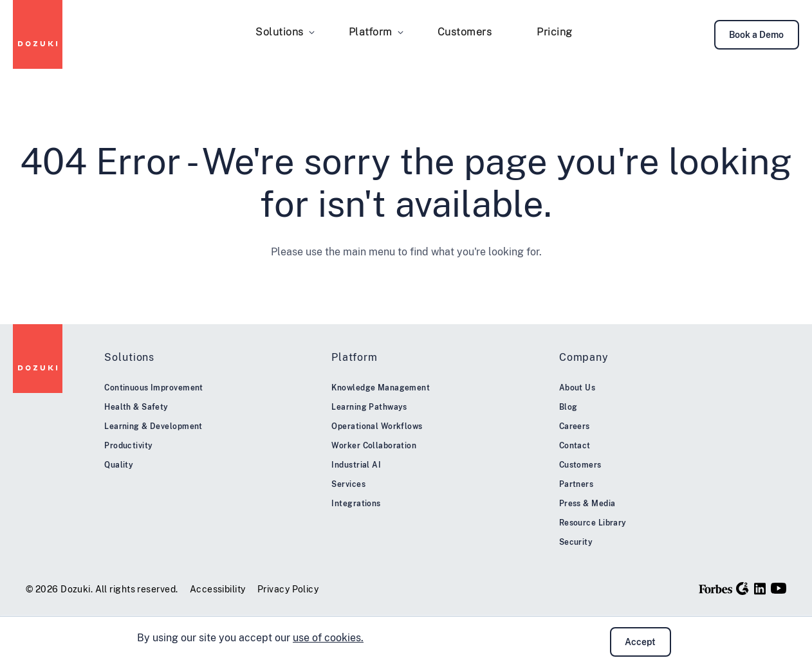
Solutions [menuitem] (280, 32)
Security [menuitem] (576, 542)
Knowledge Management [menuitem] (381, 388)
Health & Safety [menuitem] (136, 407)
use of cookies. (328, 638)
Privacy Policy (288, 589)
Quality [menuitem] (119, 465)
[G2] (743, 589)
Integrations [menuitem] (356, 504)
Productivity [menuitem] (128, 446)
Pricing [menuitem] (555, 32)
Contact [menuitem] (575, 446)
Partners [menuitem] (577, 484)
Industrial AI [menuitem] (356, 465)
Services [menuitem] (348, 484)
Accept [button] (640, 642)
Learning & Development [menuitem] (153, 426)
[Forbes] (716, 589)
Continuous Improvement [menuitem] (154, 388)
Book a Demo (756, 35)
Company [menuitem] (584, 357)
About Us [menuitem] (577, 388)
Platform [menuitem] (371, 32)
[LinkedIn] (760, 589)
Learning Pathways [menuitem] (369, 407)
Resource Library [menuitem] (593, 523)
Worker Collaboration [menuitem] (374, 446)
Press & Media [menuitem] (587, 504)
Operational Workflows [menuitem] (377, 426)
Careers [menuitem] (575, 426)
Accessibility (218, 589)
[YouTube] (779, 588)
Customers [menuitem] (465, 32)
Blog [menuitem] (568, 407)
